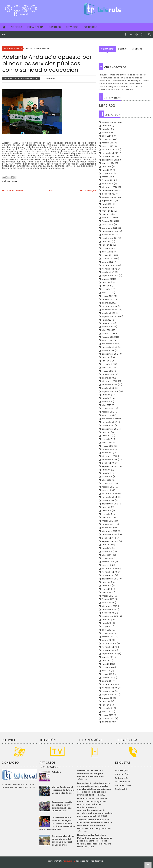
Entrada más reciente (13, 190)
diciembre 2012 (109, 606)
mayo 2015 (107, 514)
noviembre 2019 (110, 347)
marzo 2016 (108, 483)
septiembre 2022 (110, 238)
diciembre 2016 (109, 456)
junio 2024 (107, 170)
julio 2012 (106, 620)
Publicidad (90, 27)
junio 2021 (107, 286)
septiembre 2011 (110, 654)
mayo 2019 (107, 364)
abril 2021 (107, 293)
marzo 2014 (108, 558)
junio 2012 (107, 623)
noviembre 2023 (110, 190)
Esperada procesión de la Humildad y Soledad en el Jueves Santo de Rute (63, 806)
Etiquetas (137, 49)
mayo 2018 (107, 402)
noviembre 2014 (110, 534)
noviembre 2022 (110, 231)
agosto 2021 (108, 279)
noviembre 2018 (110, 385)
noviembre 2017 (110, 422)
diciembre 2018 (109, 381)
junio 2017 (107, 436)
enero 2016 (107, 490)
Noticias (16, 27)
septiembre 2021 (110, 276)
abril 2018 (107, 405)
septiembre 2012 (110, 616)
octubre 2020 (109, 313)
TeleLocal (120, 789)
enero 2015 (107, 528)
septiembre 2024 (110, 160)
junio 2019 (107, 361)
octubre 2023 (109, 194)
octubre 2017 (108, 425)
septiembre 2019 (110, 354)
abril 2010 (107, 712)
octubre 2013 (108, 575)
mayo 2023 (108, 211)
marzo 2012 (108, 633)
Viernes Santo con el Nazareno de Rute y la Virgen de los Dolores (63, 790)
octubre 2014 (108, 538)
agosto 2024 (108, 163)
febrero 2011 (108, 678)
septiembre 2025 (110, 122)
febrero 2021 (108, 299)
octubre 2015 (108, 500)
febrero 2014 (108, 562)
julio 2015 (106, 507)
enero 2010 (107, 722)
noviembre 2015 (110, 497)
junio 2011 (106, 664)
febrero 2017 (108, 449)
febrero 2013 (108, 599)
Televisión (57, 772)
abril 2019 (107, 368)
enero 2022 (108, 262)
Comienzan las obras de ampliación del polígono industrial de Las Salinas (63, 840)
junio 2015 (107, 511)
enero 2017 (107, 453)
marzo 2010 (108, 715)
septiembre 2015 (110, 504)
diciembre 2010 (109, 684)
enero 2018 (107, 415)
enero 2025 (108, 146)
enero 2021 (107, 303)
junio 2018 (107, 398)
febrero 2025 (108, 143)
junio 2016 (107, 473)
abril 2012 (107, 630)
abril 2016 (107, 480)
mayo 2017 (107, 439)
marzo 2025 (108, 139)
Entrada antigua (88, 190)
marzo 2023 (108, 218)
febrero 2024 (108, 180)
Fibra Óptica (35, 27)
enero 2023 (108, 225)
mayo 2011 (107, 667)
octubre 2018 (108, 388)
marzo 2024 (108, 177)
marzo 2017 (108, 446)
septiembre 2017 (110, 429)
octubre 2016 (108, 463)
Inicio (5, 34)
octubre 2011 (108, 650)
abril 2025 (107, 136)
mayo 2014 (107, 552)
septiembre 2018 (110, 391)
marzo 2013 (108, 596)
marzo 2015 (108, 521)
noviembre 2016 (110, 460)
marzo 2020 (108, 334)
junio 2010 (107, 705)
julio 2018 (106, 395)
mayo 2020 (108, 327)
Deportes (120, 774)
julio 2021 (106, 282)
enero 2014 (107, 565)
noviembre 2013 (110, 572)
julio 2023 (107, 204)
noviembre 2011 (109, 647)
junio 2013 (107, 586)
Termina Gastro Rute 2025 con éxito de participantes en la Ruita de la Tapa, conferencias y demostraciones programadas (95, 824)
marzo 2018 (108, 408)
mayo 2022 (108, 248)
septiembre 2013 (110, 579)
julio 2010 (106, 701)
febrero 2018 (108, 412)
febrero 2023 (108, 221)
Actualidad (107, 49)
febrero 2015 (108, 524)
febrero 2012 (108, 637)
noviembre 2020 (110, 310)
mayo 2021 (107, 289)
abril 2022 (107, 252)
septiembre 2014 (110, 541)
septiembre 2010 (110, 695)
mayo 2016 (107, 477)
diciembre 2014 (110, 531)
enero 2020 (108, 340)
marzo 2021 (108, 296)
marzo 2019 (108, 371)
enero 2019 (107, 378)
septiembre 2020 (110, 316)
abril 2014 (107, 555)
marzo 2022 (108, 255)
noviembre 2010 (110, 688)
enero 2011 (107, 681)
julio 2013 (106, 582)
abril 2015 (107, 517)
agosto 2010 (108, 698)
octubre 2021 (108, 272)
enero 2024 (108, 184)
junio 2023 (107, 207)
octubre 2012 (108, 613)
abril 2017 (106, 443)
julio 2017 (106, 432)
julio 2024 (107, 167)
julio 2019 (106, 357)
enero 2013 (107, 603)
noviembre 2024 (110, 153)
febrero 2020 (108, 337)
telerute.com (70, 861)
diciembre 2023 (110, 187)
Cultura (119, 771)
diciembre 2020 (110, 306)
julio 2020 (107, 320)
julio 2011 (106, 661)
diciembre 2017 (109, 419)
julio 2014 (106, 545)
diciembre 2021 (109, 265)
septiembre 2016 (110, 466)
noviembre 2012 (110, 609)
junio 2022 (107, 245)
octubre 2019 (108, 351)
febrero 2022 (108, 259)
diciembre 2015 (109, 494)
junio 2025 (107, 129)
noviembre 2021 (110, 269)
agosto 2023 (108, 201)
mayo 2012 (107, 626)
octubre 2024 (109, 156)
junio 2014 (107, 548)
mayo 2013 (107, 589)
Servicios (72, 27)
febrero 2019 (108, 374)
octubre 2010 (108, 691)
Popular (123, 49)
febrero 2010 (108, 718)
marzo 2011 (107, 674)
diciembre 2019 (109, 344)
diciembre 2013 (109, 569)
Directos (55, 27)
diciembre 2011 (109, 643)
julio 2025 (107, 126)
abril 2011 (106, 671)
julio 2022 (107, 242)
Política (119, 778)
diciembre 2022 (110, 228)
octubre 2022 (109, 235)
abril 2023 (107, 214)
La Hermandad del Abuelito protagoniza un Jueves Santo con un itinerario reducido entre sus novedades (57, 823)
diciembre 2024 (110, 150)
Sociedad (120, 785)
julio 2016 (106, 470)
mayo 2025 (108, 133)
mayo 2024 (108, 173)
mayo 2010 (107, 708)
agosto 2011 (108, 657)
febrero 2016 (108, 487)
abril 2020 (107, 330)
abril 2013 (107, 592)
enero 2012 (107, 640)
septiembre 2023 (110, 197)
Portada (119, 782)
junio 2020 (107, 323)
